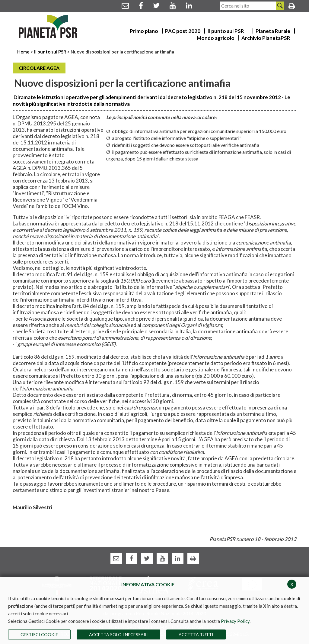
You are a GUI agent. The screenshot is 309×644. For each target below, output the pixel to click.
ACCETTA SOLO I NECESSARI (118, 634)
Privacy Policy (235, 621)
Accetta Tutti (196, 634)
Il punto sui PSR (50, 52)
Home (24, 52)
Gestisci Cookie (39, 634)
